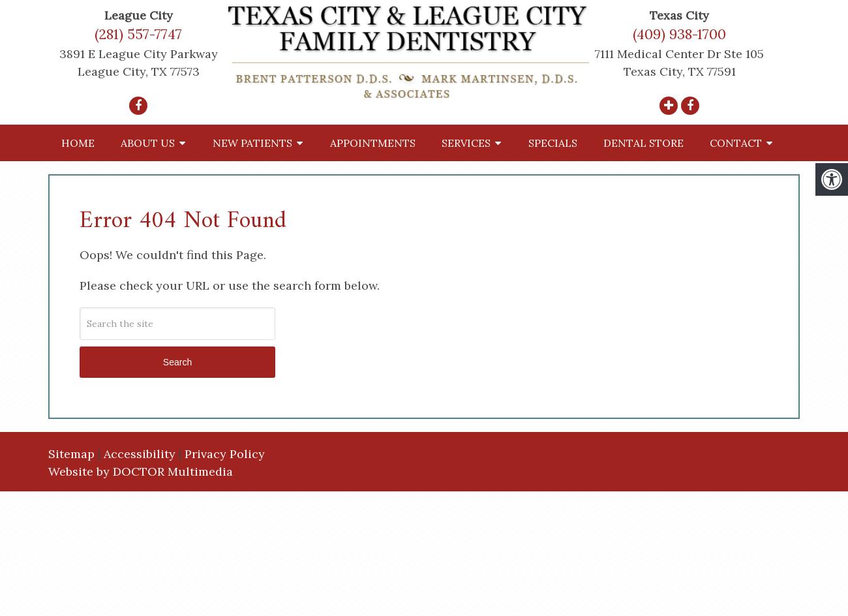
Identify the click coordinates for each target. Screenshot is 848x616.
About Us (148, 143)
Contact (736, 143)
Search (177, 362)
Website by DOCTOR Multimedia (141, 471)
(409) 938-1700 (679, 34)
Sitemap (71, 454)
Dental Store (644, 143)
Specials (553, 143)
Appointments (373, 143)
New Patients (252, 143)
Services (466, 143)
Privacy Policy (225, 454)
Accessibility (140, 454)
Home (78, 143)
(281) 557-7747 (138, 34)
